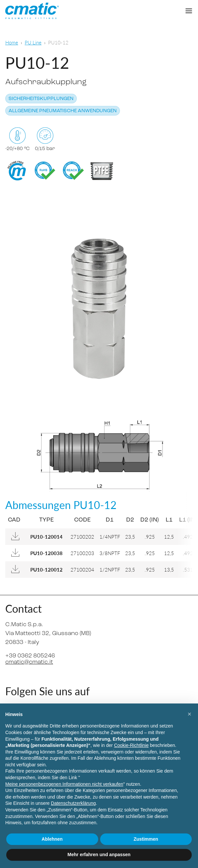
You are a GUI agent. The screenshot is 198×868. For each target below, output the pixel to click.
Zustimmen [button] (146, 839)
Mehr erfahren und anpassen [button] (99, 855)
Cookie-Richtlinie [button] (131, 745)
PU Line (33, 42)
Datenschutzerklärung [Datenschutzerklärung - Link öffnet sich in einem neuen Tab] (73, 803)
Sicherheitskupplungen (41, 99)
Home (12, 42)
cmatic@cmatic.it (29, 662)
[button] (189, 714)
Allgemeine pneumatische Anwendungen (63, 111)
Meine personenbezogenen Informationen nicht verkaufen (64, 784)
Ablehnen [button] (52, 839)
